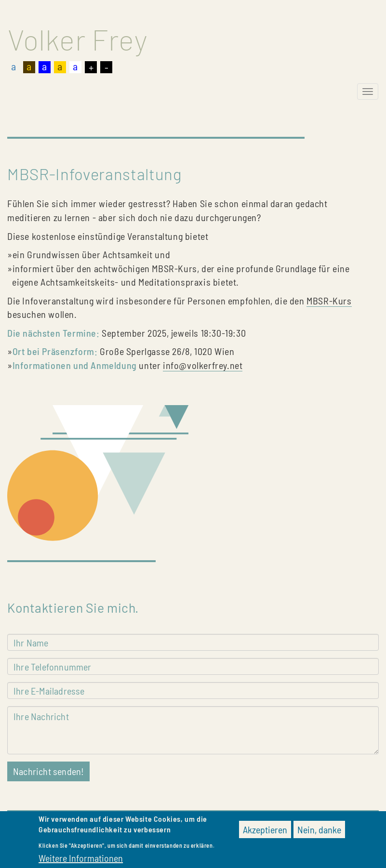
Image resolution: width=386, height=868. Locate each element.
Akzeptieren (265, 832)
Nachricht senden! (48, 771)
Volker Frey (78, 39)
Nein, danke (319, 832)
